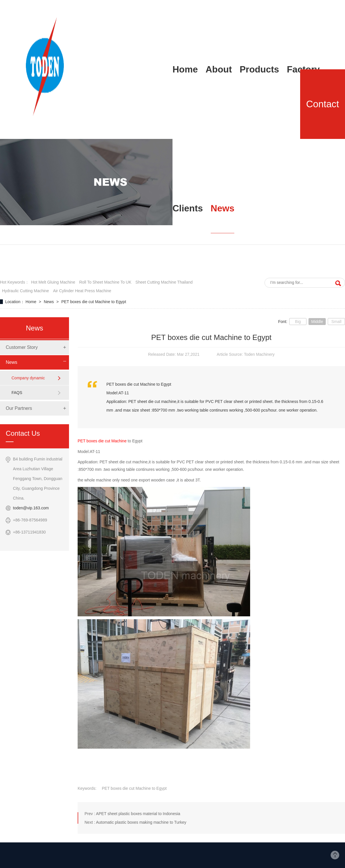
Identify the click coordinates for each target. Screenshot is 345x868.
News (49, 302)
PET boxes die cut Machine (102, 441)
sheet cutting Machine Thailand (164, 282)
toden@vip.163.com (31, 508)
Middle (317, 322)
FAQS (17, 393)
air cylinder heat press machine (82, 291)
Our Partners (19, 408)
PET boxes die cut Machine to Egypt (94, 302)
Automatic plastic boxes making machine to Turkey (141, 822)
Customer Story (22, 347)
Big (298, 322)
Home (31, 302)
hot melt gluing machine (53, 282)
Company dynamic (28, 378)
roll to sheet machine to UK (105, 282)
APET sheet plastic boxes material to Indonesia (138, 814)
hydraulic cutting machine (25, 291)
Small (336, 322)
